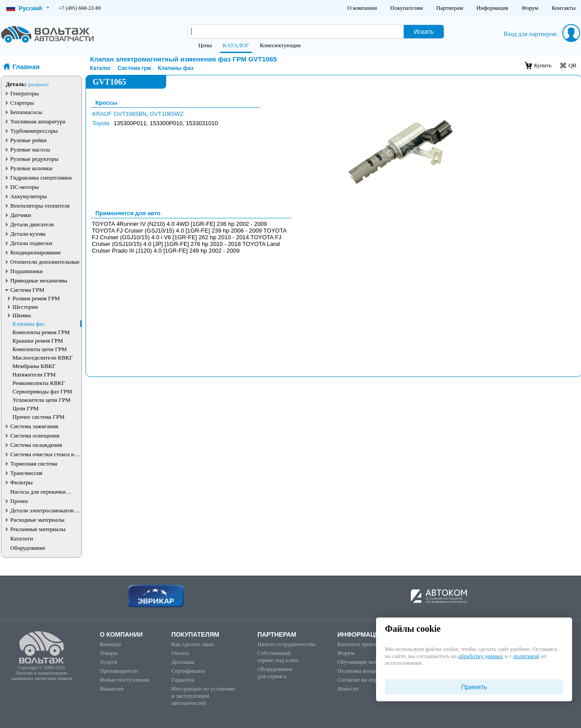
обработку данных (481, 656)
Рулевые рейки (29, 140)
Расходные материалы (37, 520)
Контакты (564, 8)
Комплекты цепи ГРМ (40, 349)
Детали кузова (28, 234)
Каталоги (22, 538)
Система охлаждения (36, 445)
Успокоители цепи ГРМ (41, 400)
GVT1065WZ (167, 114)
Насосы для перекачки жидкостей (38, 492)
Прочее (19, 501)
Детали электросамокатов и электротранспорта (44, 510)
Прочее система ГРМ (39, 417)
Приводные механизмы (39, 280)
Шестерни (25, 307)
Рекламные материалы (38, 529)
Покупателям (407, 8)
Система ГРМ (27, 290)
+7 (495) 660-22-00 (80, 8)
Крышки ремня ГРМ (38, 341)
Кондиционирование (36, 252)
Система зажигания (34, 426)
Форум (530, 8)
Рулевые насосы (30, 149)
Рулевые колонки (31, 168)
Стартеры (22, 103)
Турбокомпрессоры (34, 131)
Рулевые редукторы (34, 159)
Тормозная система (34, 464)
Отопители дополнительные (45, 262)
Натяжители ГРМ (34, 374)
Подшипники (27, 271)
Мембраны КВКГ (34, 366)
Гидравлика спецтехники (41, 178)
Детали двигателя (32, 224)
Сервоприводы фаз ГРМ (42, 391)
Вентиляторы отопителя (40, 206)
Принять (474, 687)
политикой (526, 656)
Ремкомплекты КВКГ (39, 383)
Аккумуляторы (29, 196)
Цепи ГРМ (26, 408)
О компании (362, 8)
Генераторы (25, 93)
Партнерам (450, 8)
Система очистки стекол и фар (42, 454)
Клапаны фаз (29, 324)
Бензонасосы (26, 112)
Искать (424, 32)
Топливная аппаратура (38, 121)
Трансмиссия (26, 473)
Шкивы (22, 315)
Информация (492, 8)
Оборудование (28, 548)
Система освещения (35, 436)
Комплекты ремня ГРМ (41, 332)
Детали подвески (31, 243)
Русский (28, 8)
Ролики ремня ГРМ (36, 298)
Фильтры (21, 482)
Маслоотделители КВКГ (43, 358)
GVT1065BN (130, 114)
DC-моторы (25, 187)
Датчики (21, 215)
